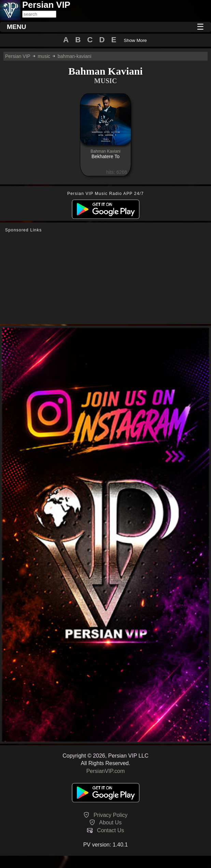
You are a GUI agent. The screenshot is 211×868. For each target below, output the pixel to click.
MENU (17, 27)
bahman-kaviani (75, 56)
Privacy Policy (111, 815)
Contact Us (110, 830)
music (44, 56)
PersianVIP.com (106, 771)
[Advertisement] (105, 278)
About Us (110, 823)
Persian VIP (18, 56)
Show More (135, 40)
